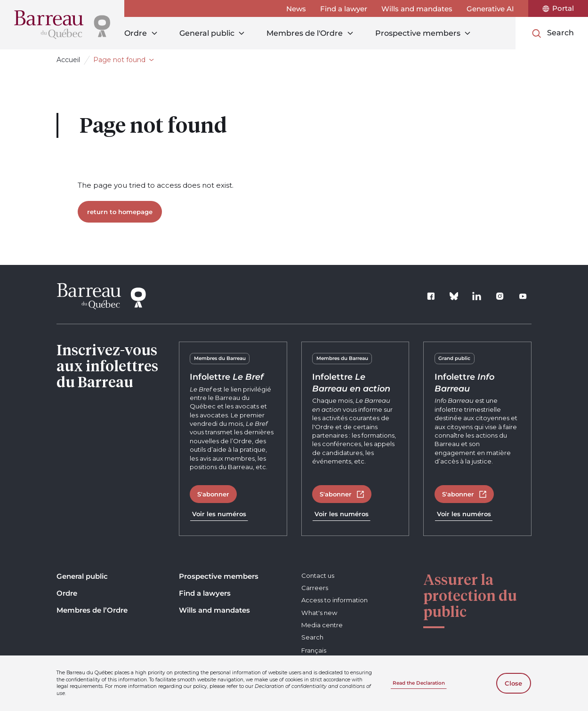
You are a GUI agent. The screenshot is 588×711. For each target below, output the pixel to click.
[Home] (62, 25)
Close (513, 683)
